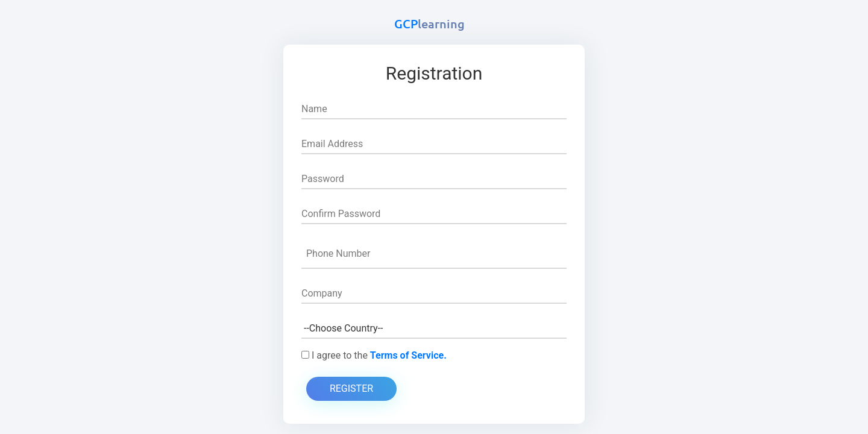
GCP (429, 24)
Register (351, 388)
